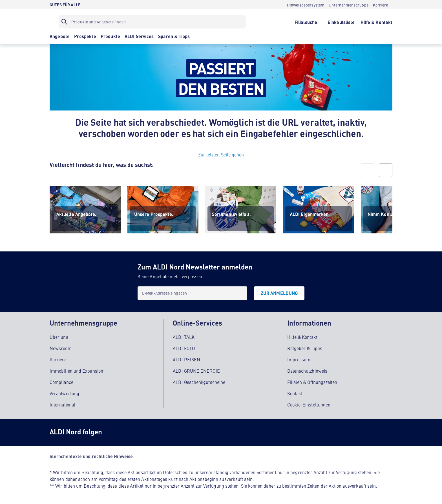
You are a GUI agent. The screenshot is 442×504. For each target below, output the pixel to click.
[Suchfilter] (152, 22)
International (62, 404)
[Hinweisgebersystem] (306, 5)
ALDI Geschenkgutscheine (199, 381)
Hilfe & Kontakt (302, 336)
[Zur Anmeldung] (279, 293)
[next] (386, 170)
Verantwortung (64, 392)
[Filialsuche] (306, 22)
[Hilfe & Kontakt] (376, 22)
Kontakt (295, 392)
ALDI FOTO (184, 347)
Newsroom (61, 347)
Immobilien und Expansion (76, 370)
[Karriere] (380, 5)
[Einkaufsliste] (341, 22)
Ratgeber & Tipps (305, 347)
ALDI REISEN (186, 359)
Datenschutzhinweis (307, 370)
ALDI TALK (184, 336)
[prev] (368, 170)
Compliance (61, 381)
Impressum (299, 359)
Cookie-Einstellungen (309, 404)
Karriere (58, 359)
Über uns (59, 336)
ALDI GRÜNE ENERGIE (196, 370)
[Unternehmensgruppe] (349, 5)
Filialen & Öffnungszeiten (312, 381)
